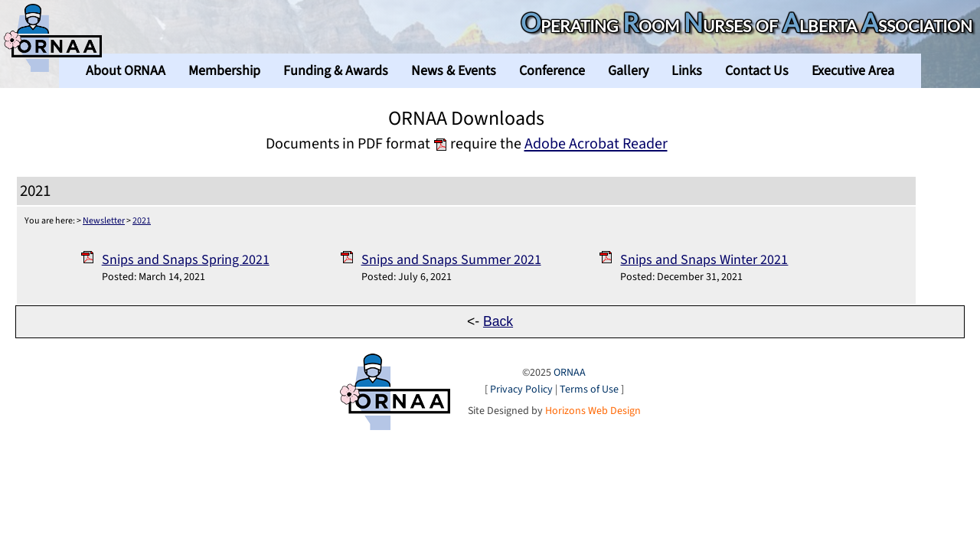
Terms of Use (589, 390)
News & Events (454, 71)
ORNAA (570, 373)
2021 (142, 221)
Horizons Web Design (593, 411)
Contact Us (757, 71)
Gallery (628, 71)
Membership (224, 71)
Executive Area (853, 71)
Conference (552, 71)
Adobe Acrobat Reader (596, 143)
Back (498, 321)
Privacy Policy (521, 390)
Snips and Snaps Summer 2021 (451, 260)
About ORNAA (126, 71)
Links (687, 71)
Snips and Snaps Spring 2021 (186, 260)
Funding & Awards (336, 71)
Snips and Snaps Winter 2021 (704, 260)
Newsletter (104, 221)
